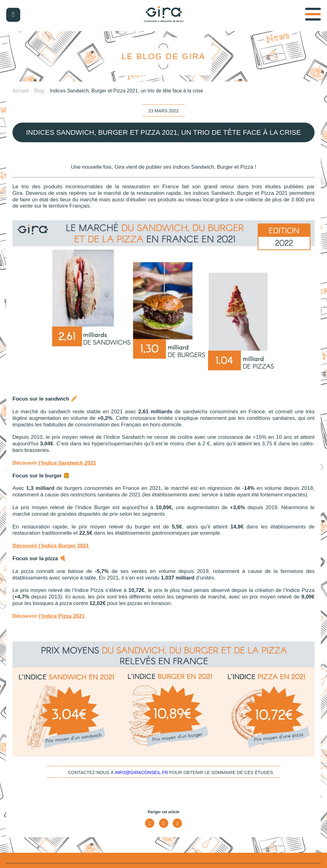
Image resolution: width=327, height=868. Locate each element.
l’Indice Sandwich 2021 (67, 463)
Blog (39, 91)
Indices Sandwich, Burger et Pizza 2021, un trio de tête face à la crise (126, 91)
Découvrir (26, 546)
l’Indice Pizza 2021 (62, 616)
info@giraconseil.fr (141, 772)
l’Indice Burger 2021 (64, 546)
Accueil (21, 91)
